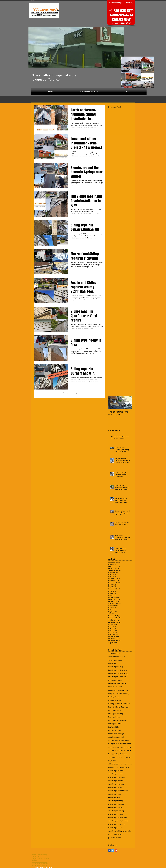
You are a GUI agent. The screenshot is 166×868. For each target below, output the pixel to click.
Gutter (121, 687)
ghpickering (127, 831)
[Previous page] (63, 393)
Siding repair (125, 754)
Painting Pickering (115, 700)
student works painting (39, 865)
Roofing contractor (115, 730)
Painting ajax (125, 704)
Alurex (124, 657)
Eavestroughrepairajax (116, 667)
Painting (126, 693)
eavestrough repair (115, 787)
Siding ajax (112, 750)
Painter (119, 693)
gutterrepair (118, 834)
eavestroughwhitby (115, 831)
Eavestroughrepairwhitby (117, 677)
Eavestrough (113, 663)
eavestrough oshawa (116, 781)
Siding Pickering (114, 747)
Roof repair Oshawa (115, 710)
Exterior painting (114, 683)
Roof (110, 707)
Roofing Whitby (114, 727)
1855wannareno (114, 653)
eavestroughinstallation (117, 804)
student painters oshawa (40, 864)
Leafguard (112, 693)
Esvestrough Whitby (115, 680)
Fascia (124, 683)
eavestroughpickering (116, 811)
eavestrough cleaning (116, 771)
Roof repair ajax (114, 717)
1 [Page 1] (68, 393)
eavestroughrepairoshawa (118, 817)
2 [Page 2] (72, 393)
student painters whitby (40, 862)
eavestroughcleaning (116, 801)
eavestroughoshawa (115, 807)
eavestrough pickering (116, 784)
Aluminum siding (114, 657)
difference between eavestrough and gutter (120, 764)
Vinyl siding (112, 760)
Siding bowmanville (124, 750)
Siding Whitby (126, 747)
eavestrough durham (116, 774)
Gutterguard (113, 690)
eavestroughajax (114, 797)
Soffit (120, 757)
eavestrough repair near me (118, 791)
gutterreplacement (115, 838)
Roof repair (125, 707)
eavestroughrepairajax (116, 814)
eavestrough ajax (123, 767)
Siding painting (114, 754)
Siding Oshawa (126, 744)
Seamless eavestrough (116, 737)
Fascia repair (113, 687)
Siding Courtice (114, 744)
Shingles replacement (116, 740)
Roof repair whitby (115, 724)
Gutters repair (123, 690)
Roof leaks (116, 707)
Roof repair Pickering (116, 714)
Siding (127, 740)
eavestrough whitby (115, 794)
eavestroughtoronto (115, 828)
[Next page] (76, 393)
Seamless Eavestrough (116, 734)
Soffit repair (127, 757)
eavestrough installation (117, 777)
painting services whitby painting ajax (40, 856)
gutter (110, 834)
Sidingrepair (113, 757)
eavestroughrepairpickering (118, 821)
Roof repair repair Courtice (118, 720)
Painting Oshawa (114, 697)
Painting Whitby (114, 704)
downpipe (112, 767)
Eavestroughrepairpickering (118, 673)
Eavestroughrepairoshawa (118, 670)
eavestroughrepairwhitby (117, 824)
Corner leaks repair (115, 660)
